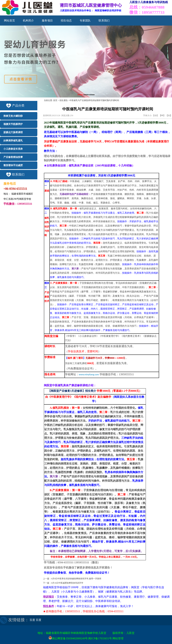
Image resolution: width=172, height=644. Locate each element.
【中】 (162, 115)
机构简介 (28, 21)
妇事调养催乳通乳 (13, 141)
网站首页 (9, 21)
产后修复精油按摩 (13, 157)
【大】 (169, 115)
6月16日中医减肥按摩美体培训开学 (67, 583)
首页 (55, 100)
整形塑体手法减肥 (13, 165)
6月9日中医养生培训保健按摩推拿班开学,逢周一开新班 (76, 579)
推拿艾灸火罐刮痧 (13, 116)
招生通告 (64, 100)
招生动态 (66, 21)
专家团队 (85, 21)
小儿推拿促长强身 (13, 149)
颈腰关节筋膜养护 (13, 124)
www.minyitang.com (89, 375)
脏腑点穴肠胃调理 (13, 132)
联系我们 (104, 21)
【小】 (155, 115)
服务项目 (47, 21)
